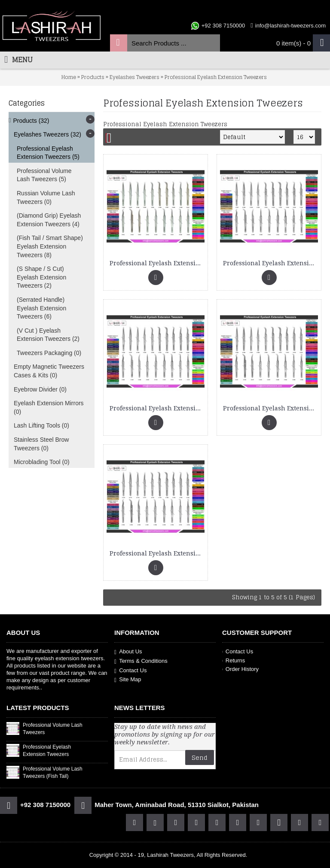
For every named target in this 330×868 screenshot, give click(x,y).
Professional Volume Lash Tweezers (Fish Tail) (53, 772)
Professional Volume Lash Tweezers (53, 729)
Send (200, 757)
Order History (240, 669)
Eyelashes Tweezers (134, 77)
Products (93, 77)
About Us (128, 652)
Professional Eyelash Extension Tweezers (216, 77)
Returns (234, 660)
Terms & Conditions (141, 661)
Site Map (128, 680)
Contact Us (130, 671)
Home (69, 77)
